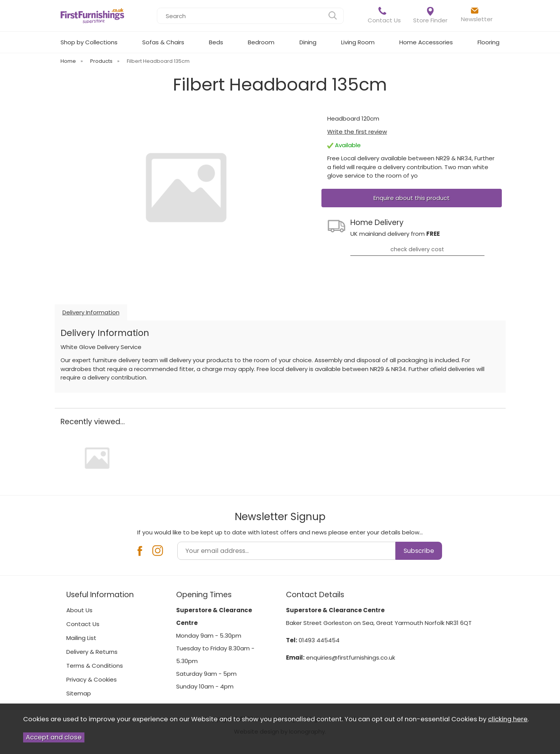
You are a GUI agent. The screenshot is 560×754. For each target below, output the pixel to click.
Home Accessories (426, 42)
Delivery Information (91, 312)
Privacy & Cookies (92, 679)
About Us (79, 610)
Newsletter (477, 15)
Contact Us (384, 15)
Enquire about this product (412, 198)
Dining (308, 42)
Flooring (489, 42)
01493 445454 (319, 640)
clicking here (508, 719)
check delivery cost (417, 249)
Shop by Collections (89, 42)
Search (157, 8)
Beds (216, 42)
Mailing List (81, 638)
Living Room (358, 42)
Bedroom (261, 42)
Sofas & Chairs (163, 42)
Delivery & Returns (92, 652)
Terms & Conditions (95, 666)
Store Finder (430, 16)
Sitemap (79, 693)
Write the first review (357, 132)
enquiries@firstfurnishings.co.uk (351, 657)
